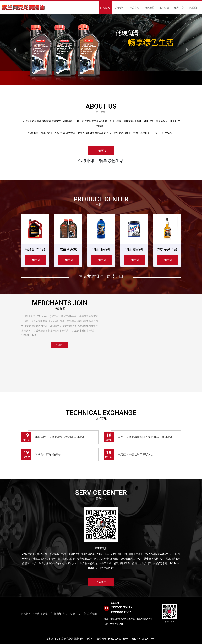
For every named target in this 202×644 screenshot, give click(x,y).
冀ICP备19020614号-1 (144, 639)
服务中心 (179, 8)
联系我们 (194, 8)
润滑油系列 (101, 249)
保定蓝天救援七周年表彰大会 (135, 454)
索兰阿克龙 (68, 249)
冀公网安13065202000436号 (112, 639)
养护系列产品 (167, 249)
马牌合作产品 (35, 249)
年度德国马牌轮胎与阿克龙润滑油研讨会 (60, 437)
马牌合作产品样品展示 (49, 454)
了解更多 (101, 151)
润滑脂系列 (134, 249)
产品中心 (135, 8)
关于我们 (120, 8)
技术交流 (164, 8)
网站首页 (105, 8)
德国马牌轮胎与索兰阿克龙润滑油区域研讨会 (145, 437)
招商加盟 (149, 8)
